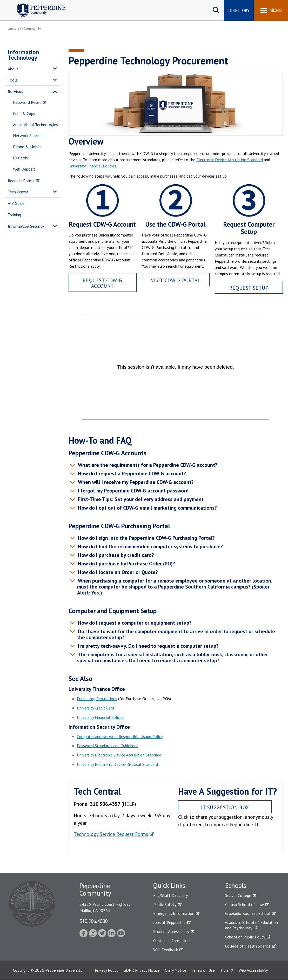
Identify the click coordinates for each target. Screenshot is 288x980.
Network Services (28, 136)
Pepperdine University (64, 970)
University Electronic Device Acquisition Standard (119, 755)
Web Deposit (24, 169)
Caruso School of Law (245, 904)
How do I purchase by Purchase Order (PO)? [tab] (126, 564)
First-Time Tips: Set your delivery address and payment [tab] (140, 499)
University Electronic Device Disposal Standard (117, 764)
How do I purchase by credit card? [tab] (115, 555)
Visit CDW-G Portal (176, 280)
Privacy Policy (106, 970)
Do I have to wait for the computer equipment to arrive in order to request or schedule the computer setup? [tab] (176, 634)
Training (14, 215)
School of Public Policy (245, 937)
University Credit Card (95, 708)
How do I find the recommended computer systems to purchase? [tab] (150, 546)
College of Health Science (248, 946)
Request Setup (249, 288)
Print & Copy (24, 113)
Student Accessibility (171, 931)
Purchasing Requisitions (97, 699)
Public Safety (165, 904)
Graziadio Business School (248, 913)
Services (16, 91)
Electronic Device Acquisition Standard (230, 160)
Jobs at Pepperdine (169, 922)
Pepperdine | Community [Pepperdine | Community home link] (38, 5)
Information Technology (23, 55)
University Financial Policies (92, 166)
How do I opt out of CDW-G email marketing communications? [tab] (147, 508)
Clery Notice (176, 970)
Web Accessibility (253, 970)
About (13, 69)
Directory (239, 10)
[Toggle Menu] (271, 10)
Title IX (227, 970)
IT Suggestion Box (225, 807)
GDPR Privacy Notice (142, 970)
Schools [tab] (236, 886)
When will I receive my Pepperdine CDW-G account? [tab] (135, 482)
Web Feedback (166, 950)
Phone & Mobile (27, 147)
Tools (13, 80)
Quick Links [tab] (169, 886)
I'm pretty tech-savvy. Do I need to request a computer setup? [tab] (148, 646)
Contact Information (171, 941)
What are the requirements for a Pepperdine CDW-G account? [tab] (147, 465)
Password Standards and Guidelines (108, 746)
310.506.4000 (93, 921)
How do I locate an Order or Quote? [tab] (117, 572)
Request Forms (21, 181)
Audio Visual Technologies (35, 125)
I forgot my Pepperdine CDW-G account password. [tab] (133, 491)
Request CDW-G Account (102, 283)
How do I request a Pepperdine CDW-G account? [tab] (131, 474)
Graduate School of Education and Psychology (252, 925)
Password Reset (27, 102)
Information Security (26, 226)
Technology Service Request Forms (111, 834)
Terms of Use (203, 970)
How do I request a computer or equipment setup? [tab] (134, 623)
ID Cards (20, 158)
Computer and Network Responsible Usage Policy (120, 736)
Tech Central (19, 192)
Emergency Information (174, 913)
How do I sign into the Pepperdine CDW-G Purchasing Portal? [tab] (146, 538)
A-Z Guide (16, 203)
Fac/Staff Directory (170, 895)
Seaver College (238, 895)
